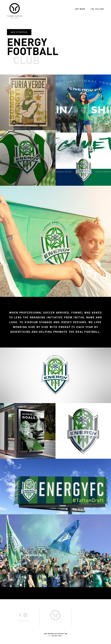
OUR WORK (80, 9)
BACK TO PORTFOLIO (19, 32)
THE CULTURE (97, 9)
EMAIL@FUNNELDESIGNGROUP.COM (55, 634)
